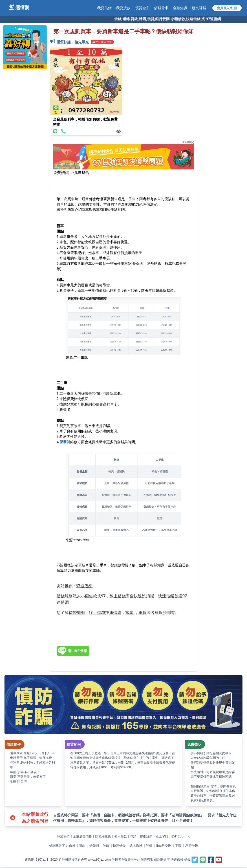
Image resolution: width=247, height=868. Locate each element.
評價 (149, 845)
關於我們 (63, 836)
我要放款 (123, 8)
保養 (63, 442)
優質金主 (142, 8)
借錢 (72, 845)
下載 (178, 845)
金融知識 (180, 8)
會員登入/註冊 (227, 8)
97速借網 (84, 586)
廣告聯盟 (147, 859)
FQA (133, 836)
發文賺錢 (199, 8)
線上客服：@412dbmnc (173, 836)
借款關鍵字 (162, 859)
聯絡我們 (146, 836)
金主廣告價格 (82, 836)
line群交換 (164, 845)
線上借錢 (136, 845)
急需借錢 (192, 845)
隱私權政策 (103, 836)
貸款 (82, 845)
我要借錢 (104, 8)
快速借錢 (119, 845)
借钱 (106, 845)
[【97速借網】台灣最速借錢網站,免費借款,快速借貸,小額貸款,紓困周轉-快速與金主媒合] (22, 7)
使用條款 (121, 836)
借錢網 (94, 845)
